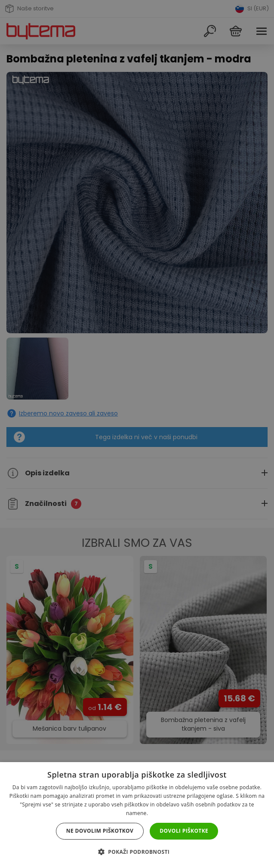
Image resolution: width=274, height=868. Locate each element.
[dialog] (137, 434)
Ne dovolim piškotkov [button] (100, 831)
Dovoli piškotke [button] (184, 831)
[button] (137, 852)
